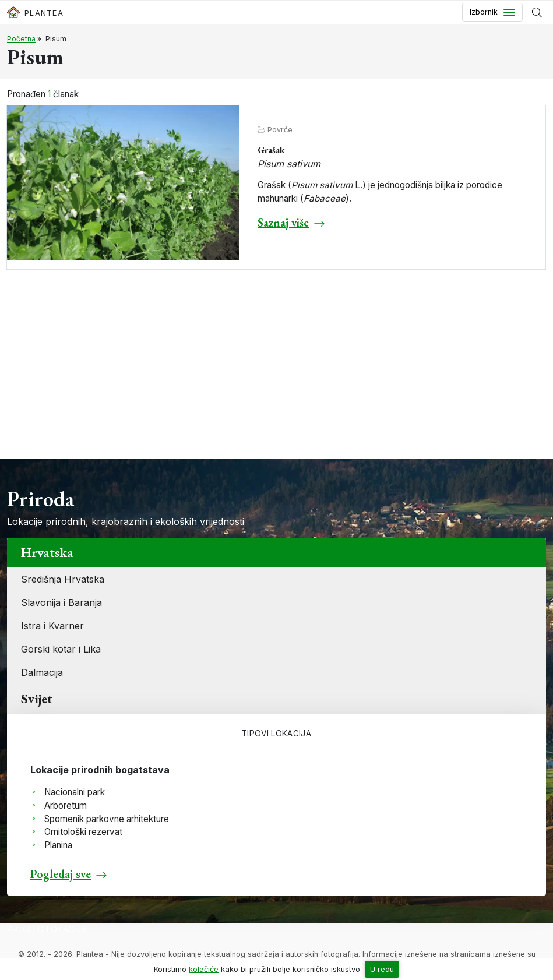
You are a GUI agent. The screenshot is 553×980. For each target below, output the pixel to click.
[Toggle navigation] (492, 12)
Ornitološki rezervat (83, 832)
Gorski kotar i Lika (61, 649)
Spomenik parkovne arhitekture (107, 819)
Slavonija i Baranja (61, 602)
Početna (21, 39)
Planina (58, 845)
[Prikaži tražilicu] (537, 12)
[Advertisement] (276, 371)
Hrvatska (47, 552)
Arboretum (66, 805)
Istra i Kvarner (52, 626)
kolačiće (204, 969)
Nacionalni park (75, 792)
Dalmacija (42, 672)
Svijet (37, 699)
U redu (382, 969)
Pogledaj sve (61, 874)
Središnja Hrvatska (63, 579)
